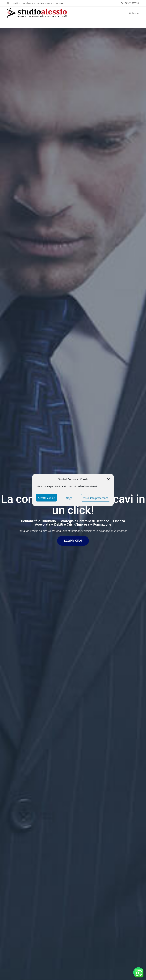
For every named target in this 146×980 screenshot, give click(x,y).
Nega (69, 498)
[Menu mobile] (134, 13)
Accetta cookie (46, 498)
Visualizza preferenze (96, 498)
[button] (108, 479)
